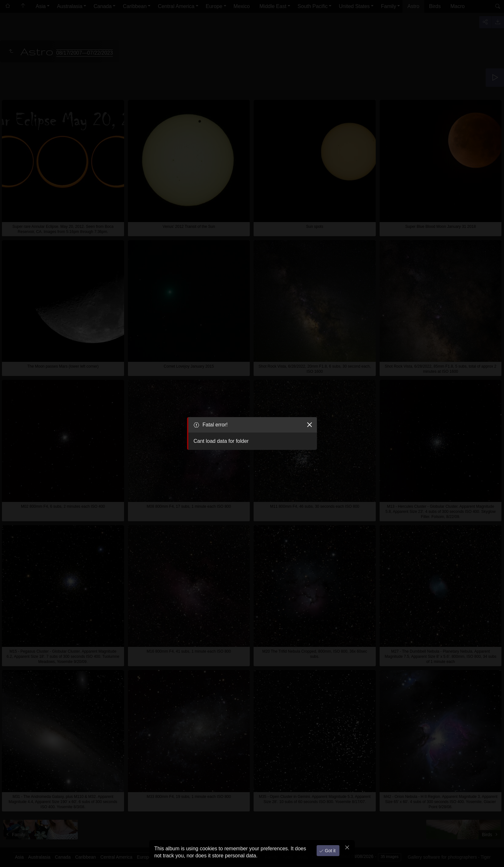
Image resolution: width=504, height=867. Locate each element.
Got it (330, 851)
